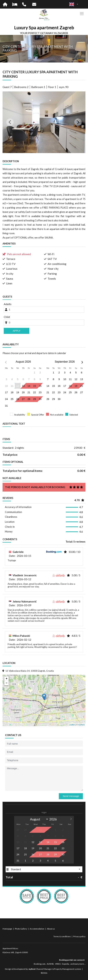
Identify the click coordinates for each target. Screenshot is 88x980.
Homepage (8, 929)
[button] (9, 122)
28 (29, 399)
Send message (71, 796)
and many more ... (78, 964)
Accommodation (37, 929)
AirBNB (50, 964)
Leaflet (72, 725)
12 (18, 386)
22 (34, 392)
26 (18, 399)
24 (6, 399)
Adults (8, 304)
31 (6, 406)
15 (34, 386)
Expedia (65, 964)
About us (51, 929)
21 (29, 392)
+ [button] (7, 679)
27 (23, 399)
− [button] (7, 683)
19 (18, 392)
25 (12, 399)
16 (40, 386)
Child (7, 317)
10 (65, 379)
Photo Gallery (21, 929)
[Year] (54, 819)
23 (40, 392)
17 (6, 392)
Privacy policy (79, 936)
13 (23, 386)
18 (12, 392)
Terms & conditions (62, 936)
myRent (81, 725)
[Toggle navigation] (82, 14)
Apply (17, 331)
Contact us (13, 735)
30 (40, 399)
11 (70, 379)
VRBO (58, 964)
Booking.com (40, 964)
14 (29, 386)
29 (34, 399)
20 (23, 392)
